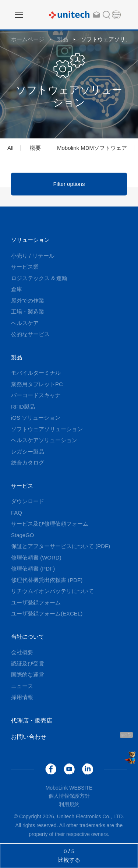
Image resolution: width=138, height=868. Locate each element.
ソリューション (30, 240)
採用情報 (22, 697)
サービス (22, 486)
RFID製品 (23, 407)
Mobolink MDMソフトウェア (92, 148)
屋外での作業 (28, 301)
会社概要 (22, 652)
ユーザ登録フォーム (36, 602)
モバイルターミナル (36, 373)
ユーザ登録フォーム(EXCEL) (47, 613)
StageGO (23, 535)
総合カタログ (28, 463)
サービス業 (25, 267)
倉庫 (17, 289)
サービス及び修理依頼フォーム (50, 524)
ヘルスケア (25, 323)
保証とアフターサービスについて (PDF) (61, 546)
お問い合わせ (29, 737)
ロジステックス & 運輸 (39, 278)
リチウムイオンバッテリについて (52, 591)
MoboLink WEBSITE (69, 788)
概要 (35, 148)
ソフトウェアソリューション (47, 429)
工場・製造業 (28, 312)
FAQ (17, 513)
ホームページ (28, 39)
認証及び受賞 (28, 664)
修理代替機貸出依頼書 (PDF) (47, 580)
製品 (63, 39)
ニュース (22, 686)
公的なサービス (30, 334)
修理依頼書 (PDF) (33, 569)
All (10, 148)
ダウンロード (28, 501)
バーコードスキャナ (36, 395)
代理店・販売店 (32, 721)
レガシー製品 (28, 451)
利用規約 (69, 804)
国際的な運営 (28, 675)
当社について (28, 637)
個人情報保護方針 (69, 796)
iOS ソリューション (36, 418)
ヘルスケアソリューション (44, 440)
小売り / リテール (33, 256)
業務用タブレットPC (37, 384)
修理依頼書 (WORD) (36, 558)
